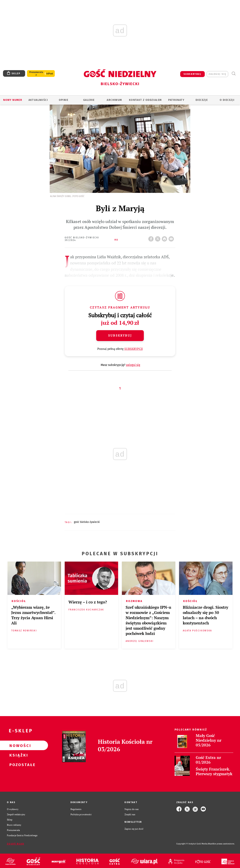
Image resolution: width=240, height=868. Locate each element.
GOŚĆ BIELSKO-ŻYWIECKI (87, 522)
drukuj (165, 238)
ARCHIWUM (114, 100)
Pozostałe (18, 765)
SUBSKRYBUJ (192, 74)
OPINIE (64, 100)
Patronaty (176, 100)
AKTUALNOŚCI (38, 100)
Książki (18, 755)
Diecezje (202, 100)
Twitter (158, 238)
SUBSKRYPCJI (134, 349)
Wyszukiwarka (234, 74)
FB (152, 238)
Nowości (18, 745)
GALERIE (89, 100)
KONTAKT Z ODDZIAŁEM (145, 100)
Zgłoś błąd (16, 844)
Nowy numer (13, 100)
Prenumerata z (36, 74)
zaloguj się (217, 74)
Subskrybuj (120, 335)
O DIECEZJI (227, 100)
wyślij (172, 238)
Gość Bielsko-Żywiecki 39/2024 (82, 239)
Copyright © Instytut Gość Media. (192, 844)
